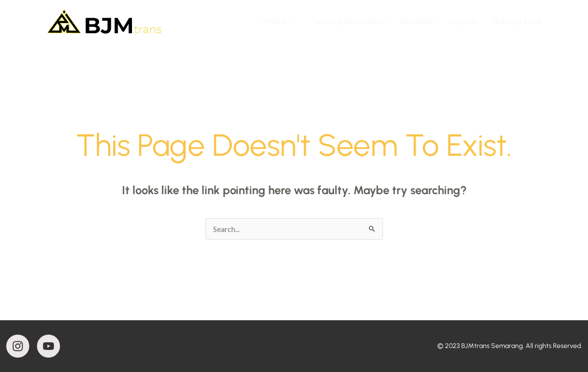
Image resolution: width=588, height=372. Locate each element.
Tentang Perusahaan (349, 21)
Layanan (463, 21)
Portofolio (417, 21)
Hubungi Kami (517, 21)
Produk (280, 22)
